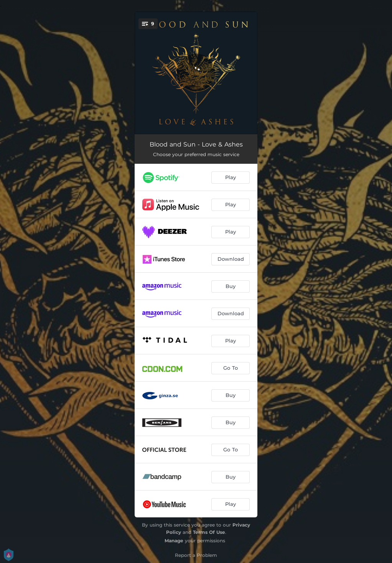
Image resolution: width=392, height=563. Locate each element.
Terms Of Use (209, 532)
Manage (174, 541)
